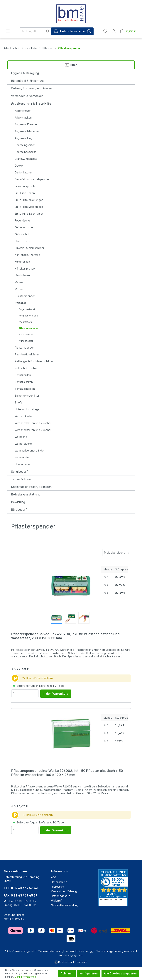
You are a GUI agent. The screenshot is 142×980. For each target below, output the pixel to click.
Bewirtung (18, 502)
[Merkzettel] (105, 31)
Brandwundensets (26, 159)
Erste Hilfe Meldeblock (29, 207)
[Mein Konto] (114, 31)
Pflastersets (25, 322)
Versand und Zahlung (64, 891)
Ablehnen (67, 973)
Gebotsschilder (24, 227)
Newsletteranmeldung (65, 905)
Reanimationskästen (27, 354)
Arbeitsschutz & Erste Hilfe (31, 104)
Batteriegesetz (61, 896)
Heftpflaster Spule (28, 316)
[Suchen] (47, 31)
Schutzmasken (24, 382)
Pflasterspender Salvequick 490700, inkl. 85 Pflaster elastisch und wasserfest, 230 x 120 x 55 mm (65, 636)
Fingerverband (27, 309)
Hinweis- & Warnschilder (29, 248)
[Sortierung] (117, 553)
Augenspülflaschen (27, 124)
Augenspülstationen (27, 131)
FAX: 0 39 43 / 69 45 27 (21, 895)
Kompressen (22, 262)
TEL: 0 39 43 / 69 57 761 (21, 888)
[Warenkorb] (128, 31)
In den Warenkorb (56, 694)
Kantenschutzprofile (27, 255)
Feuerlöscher (23, 220)
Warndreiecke (23, 444)
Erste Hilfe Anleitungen (29, 200)
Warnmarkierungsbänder (30, 450)
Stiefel (19, 402)
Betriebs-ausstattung (26, 494)
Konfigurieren (89, 973)
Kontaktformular (13, 919)
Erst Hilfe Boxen (25, 193)
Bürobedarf (19, 510)
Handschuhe (22, 241)
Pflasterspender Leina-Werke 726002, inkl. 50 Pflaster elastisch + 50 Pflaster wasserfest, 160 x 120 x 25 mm (67, 773)
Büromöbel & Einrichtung (28, 81)
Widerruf (56, 901)
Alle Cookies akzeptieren (120, 973)
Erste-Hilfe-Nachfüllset (29, 214)
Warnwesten (22, 457)
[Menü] (8, 31)
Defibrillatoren (24, 172)
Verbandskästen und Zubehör (33, 430)
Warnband (21, 437)
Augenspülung (24, 138)
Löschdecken (23, 275)
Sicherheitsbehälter (27, 396)
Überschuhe (22, 464)
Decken (20, 166)
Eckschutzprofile (25, 186)
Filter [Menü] (71, 64)
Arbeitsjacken (23, 118)
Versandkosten (75, 951)
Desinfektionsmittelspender (32, 179)
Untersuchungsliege (27, 409)
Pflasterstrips (26, 335)
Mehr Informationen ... (26, 977)
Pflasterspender (25, 296)
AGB (54, 877)
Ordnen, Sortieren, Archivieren (32, 88)
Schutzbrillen (23, 375)
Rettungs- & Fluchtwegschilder (34, 361)
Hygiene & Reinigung (25, 73)
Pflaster (20, 303)
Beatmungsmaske (26, 152)
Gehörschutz (23, 234)
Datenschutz (59, 882)
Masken (20, 282)
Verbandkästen (24, 416)
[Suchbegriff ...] (31, 31)
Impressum (58, 887)
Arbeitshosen (23, 111)
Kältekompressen (26, 269)
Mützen (20, 289)
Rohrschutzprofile (26, 368)
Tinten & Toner (21, 479)
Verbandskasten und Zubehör (33, 423)
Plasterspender (24, 348)
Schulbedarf (19, 472)
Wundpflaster (26, 341)
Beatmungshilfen (25, 145)
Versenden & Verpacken (27, 96)
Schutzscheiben (25, 389)
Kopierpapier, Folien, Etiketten (31, 487)
